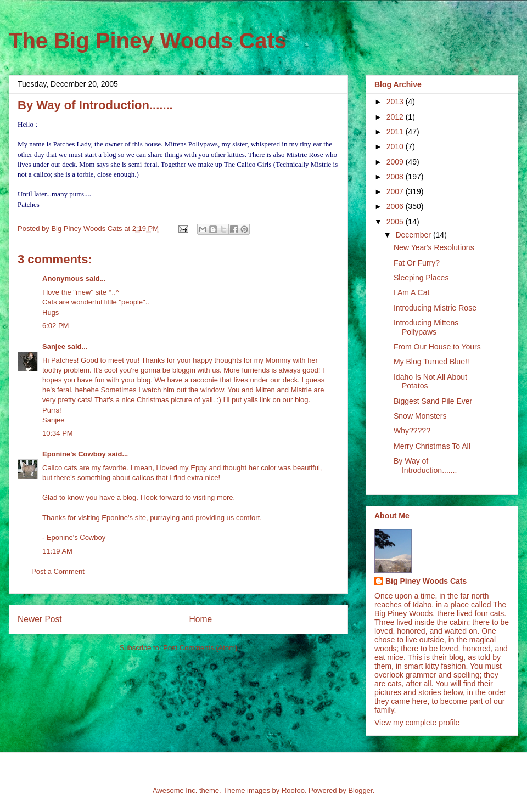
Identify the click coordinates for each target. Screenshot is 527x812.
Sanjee (54, 346)
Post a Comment (58, 571)
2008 (396, 177)
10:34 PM (58, 433)
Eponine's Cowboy (74, 454)
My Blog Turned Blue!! (431, 362)
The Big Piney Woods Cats (148, 41)
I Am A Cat (411, 292)
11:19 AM (57, 551)
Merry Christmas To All (432, 446)
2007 (396, 191)
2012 (396, 117)
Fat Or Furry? (417, 263)
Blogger (360, 790)
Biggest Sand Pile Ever (433, 401)
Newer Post (40, 619)
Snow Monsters (420, 416)
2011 (396, 132)
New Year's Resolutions (434, 247)
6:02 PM (55, 326)
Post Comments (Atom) (200, 648)
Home (201, 619)
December (414, 235)
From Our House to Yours (437, 347)
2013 (396, 101)
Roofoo (293, 790)
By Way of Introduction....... (425, 466)
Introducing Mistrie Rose (435, 308)
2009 (396, 162)
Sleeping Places (421, 278)
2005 (396, 222)
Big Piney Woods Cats (426, 581)
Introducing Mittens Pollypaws (426, 327)
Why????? (412, 431)
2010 (396, 146)
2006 (396, 206)
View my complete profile (417, 723)
